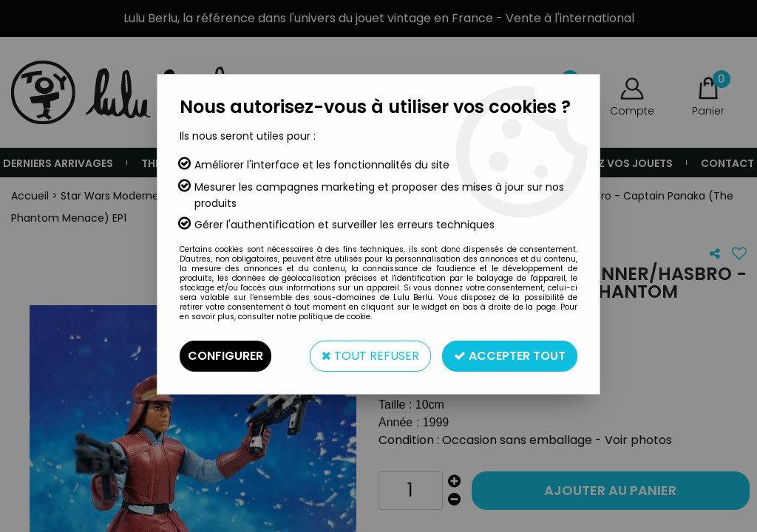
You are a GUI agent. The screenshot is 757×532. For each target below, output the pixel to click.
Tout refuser (370, 356)
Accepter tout (510, 356)
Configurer (225, 356)
